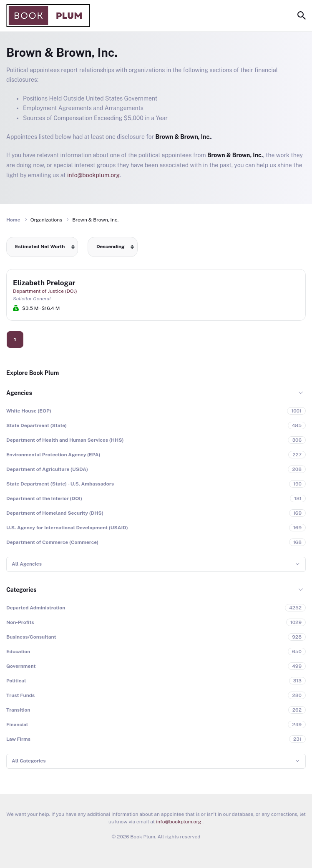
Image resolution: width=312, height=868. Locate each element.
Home (13, 220)
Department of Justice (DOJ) (45, 291)
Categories (21, 590)
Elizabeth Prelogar (44, 283)
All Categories (29, 761)
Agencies (19, 393)
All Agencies (27, 564)
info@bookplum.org (93, 175)
